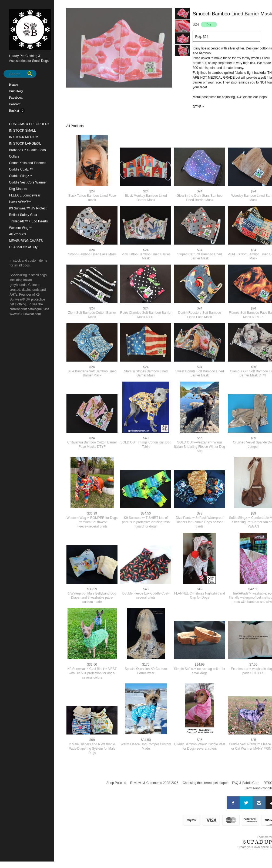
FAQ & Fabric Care (246, 783)
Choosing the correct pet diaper (205, 783)
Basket (14, 111)
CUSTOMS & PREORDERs (29, 124)
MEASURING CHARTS (26, 241)
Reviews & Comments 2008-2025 (154, 783)
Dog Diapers (18, 189)
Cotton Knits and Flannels (27, 163)
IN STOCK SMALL (22, 131)
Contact (15, 104)
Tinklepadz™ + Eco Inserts (28, 221)
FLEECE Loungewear (25, 195)
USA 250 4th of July (23, 247)
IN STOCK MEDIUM (23, 137)
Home (13, 85)
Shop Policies (116, 783)
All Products (18, 234)
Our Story (16, 91)
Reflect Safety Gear (23, 215)
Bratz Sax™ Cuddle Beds (27, 150)
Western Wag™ (20, 228)
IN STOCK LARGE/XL (25, 143)
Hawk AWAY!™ (20, 202)
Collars (14, 156)
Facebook (16, 98)
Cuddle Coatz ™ (21, 169)
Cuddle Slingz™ (21, 176)
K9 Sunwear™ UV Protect (28, 208)
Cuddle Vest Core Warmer (28, 182)
